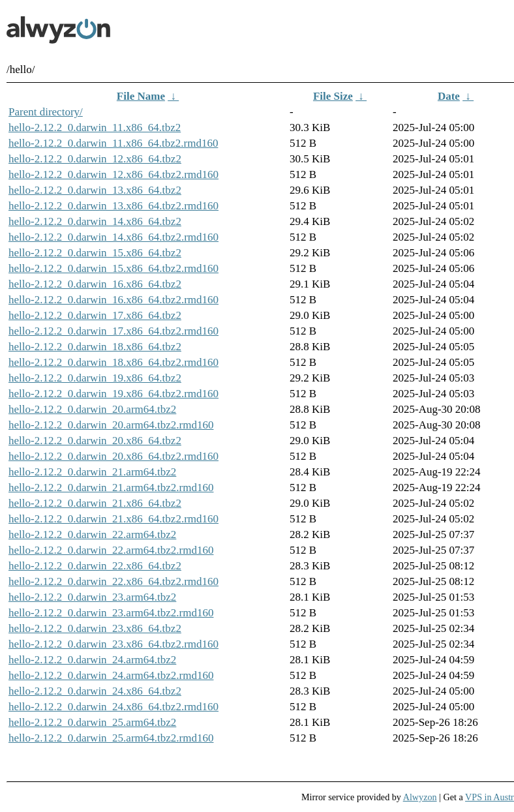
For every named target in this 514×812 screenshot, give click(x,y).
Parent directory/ (46, 112)
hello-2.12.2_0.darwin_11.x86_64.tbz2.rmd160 (113, 143)
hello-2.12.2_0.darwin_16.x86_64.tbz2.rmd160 (113, 300)
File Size (333, 96)
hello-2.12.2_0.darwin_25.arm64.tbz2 (92, 722)
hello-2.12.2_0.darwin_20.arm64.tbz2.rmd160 (111, 425)
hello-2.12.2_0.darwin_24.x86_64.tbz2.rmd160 (113, 707)
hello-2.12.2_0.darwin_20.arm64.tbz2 (92, 409)
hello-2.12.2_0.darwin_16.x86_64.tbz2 (95, 284)
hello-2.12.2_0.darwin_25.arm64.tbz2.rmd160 (111, 738)
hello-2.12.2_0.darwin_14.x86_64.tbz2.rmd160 (113, 237)
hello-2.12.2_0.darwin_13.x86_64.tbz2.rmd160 (113, 206)
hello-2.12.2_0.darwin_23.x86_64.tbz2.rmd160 (113, 644)
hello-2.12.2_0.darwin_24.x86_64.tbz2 (95, 691)
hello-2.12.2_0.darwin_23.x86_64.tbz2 (95, 628)
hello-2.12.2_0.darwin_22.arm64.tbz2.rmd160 (111, 550)
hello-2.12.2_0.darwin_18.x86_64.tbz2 (95, 347)
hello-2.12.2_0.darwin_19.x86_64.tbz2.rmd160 (113, 394)
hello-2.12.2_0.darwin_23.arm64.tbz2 (92, 597)
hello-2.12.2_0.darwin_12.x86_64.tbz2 (95, 159)
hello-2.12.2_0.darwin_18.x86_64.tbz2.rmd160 (113, 362)
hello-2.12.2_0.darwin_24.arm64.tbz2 (92, 660)
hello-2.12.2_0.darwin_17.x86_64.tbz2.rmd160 (113, 331)
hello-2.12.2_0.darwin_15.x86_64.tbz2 (95, 253)
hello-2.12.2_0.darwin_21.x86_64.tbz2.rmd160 (113, 519)
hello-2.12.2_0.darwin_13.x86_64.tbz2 (95, 190)
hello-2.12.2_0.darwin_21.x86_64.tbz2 (95, 503)
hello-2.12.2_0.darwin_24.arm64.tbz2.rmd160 (111, 675)
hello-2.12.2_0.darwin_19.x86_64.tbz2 (95, 378)
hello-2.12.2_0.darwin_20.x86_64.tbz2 (95, 441)
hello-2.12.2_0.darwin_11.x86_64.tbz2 (95, 128)
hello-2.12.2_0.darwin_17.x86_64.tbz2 (95, 315)
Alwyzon (420, 797)
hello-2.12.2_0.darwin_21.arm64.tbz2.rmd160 (111, 488)
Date (449, 96)
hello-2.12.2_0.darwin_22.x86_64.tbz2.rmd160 (113, 581)
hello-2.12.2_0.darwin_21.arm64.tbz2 (92, 472)
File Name (141, 96)
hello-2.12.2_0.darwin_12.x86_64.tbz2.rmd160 (113, 174)
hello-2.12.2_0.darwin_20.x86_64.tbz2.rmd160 (113, 456)
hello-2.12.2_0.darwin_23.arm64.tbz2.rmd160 (111, 613)
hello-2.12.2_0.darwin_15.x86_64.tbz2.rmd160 (113, 268)
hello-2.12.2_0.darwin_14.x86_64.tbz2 (95, 221)
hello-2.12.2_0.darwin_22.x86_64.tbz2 (95, 566)
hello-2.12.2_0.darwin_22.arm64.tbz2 (92, 534)
